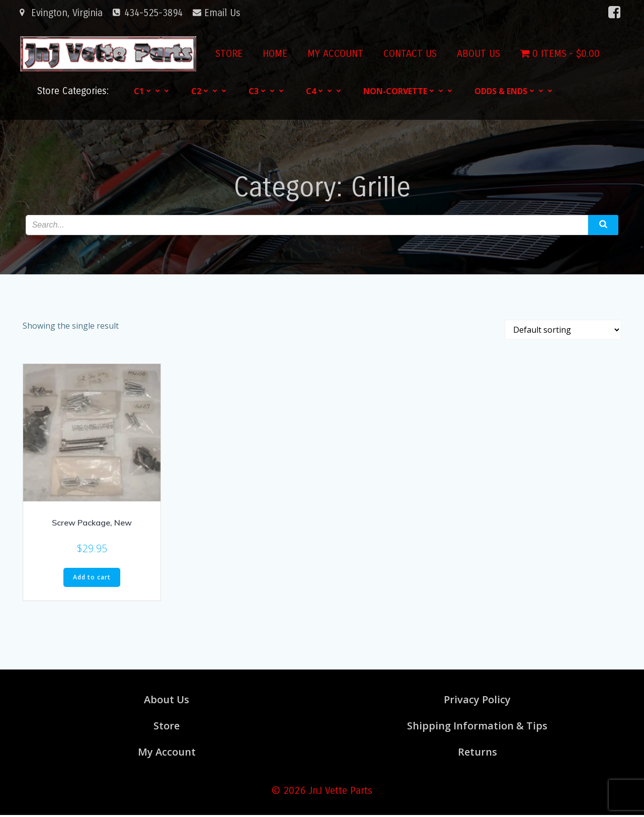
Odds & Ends (515, 91)
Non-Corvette (410, 91)
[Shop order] (563, 331)
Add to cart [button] (92, 579)
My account (333, 54)
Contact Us (408, 54)
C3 (268, 91)
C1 (153, 91)
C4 (326, 91)
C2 (211, 91)
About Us (476, 54)
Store (227, 54)
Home (273, 54)
